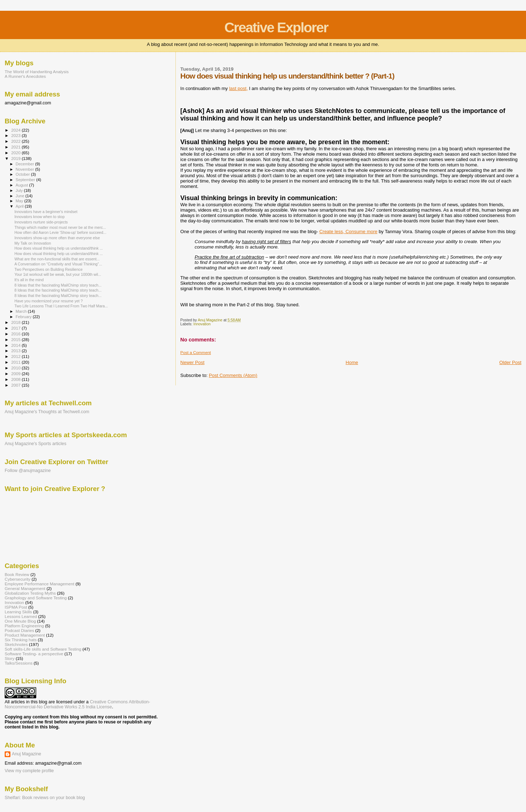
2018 (16, 322)
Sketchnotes (16, 644)
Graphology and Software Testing (36, 598)
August (23, 185)
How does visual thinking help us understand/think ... (58, 248)
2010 (16, 368)
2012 (16, 356)
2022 (16, 141)
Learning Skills (18, 612)
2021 (16, 147)
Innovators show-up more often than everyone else (57, 238)
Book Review (17, 574)
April (20, 206)
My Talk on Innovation (33, 243)
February (24, 317)
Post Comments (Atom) (233, 375)
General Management (25, 588)
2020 (16, 153)
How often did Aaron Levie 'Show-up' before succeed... (60, 232)
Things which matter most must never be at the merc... (60, 227)
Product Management (25, 635)
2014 (16, 345)
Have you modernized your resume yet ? (49, 301)
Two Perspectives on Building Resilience (48, 269)
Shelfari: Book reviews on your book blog (45, 798)
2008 (16, 379)
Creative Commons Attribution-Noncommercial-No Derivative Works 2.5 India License (77, 704)
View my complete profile (29, 771)
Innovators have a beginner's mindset (46, 212)
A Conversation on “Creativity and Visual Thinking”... (58, 264)
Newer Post (192, 362)
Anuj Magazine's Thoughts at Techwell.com (47, 412)
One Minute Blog (20, 621)
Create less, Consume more (348, 232)
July (20, 190)
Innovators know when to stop (39, 217)
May (20, 201)
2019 (16, 158)
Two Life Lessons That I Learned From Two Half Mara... (61, 306)
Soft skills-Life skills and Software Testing (43, 649)
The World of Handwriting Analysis (37, 72)
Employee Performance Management (39, 584)
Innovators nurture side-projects (41, 222)
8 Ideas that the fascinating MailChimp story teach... (58, 285)
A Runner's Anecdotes (25, 76)
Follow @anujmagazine (28, 471)
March (22, 311)
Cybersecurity (18, 579)
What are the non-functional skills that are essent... (57, 259)
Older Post (510, 362)
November (25, 169)
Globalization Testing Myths (30, 593)
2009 (16, 374)
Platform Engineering (24, 626)
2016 (16, 334)
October (24, 174)
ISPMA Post (16, 607)
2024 (16, 130)
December (25, 164)
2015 (16, 339)
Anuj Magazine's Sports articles (36, 444)
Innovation (202, 324)
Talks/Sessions (19, 663)
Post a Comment (196, 353)
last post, (238, 88)
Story (10, 658)
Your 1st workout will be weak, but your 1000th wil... (58, 274)
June (21, 196)
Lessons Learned (21, 616)
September (26, 180)
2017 (16, 328)
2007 (16, 385)
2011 (16, 362)
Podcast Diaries (19, 630)
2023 (16, 135)
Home (352, 362)
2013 (16, 351)
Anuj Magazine (27, 754)
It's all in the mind (29, 280)
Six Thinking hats (21, 640)
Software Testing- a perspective (34, 654)
